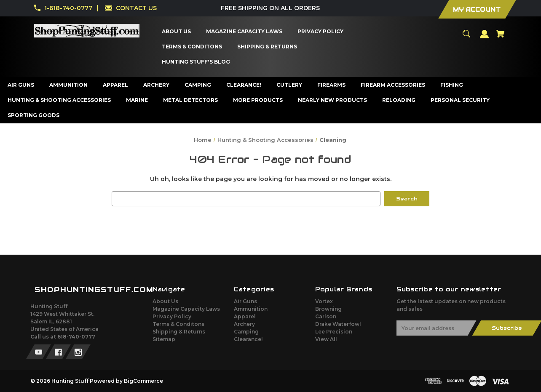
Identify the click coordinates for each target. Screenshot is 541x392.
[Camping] (198, 85)
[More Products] (258, 100)
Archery (244, 324)
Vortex (324, 301)
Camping (246, 332)
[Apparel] (116, 85)
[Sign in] (485, 38)
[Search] (466, 37)
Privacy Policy (172, 316)
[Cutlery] (289, 85)
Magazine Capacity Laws (186, 309)
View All (326, 339)
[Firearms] (332, 85)
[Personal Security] (460, 100)
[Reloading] (399, 100)
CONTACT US (136, 8)
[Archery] (157, 85)
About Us (165, 301)
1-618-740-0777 (68, 8)
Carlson (326, 316)
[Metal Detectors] (191, 100)
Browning (328, 309)
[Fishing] (452, 85)
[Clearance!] (244, 85)
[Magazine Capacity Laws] (244, 32)
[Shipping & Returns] (267, 47)
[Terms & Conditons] (192, 47)
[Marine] (137, 100)
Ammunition (251, 309)
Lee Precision (334, 332)
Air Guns (245, 301)
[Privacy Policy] (321, 32)
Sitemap (164, 339)
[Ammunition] (69, 85)
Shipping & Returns (179, 332)
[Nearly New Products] (333, 100)
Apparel (245, 316)
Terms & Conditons (178, 324)
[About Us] (177, 32)
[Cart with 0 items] (500, 37)
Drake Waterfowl (338, 324)
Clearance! (248, 339)
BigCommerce (143, 381)
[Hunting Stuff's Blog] (196, 62)
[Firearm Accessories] (393, 85)
